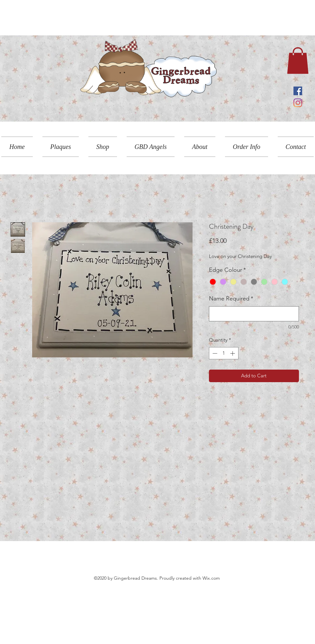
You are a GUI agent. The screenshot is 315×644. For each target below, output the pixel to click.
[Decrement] (214, 353)
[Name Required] (254, 314)
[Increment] (233, 353)
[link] (298, 60)
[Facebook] (298, 91)
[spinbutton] (224, 353)
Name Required (231, 299)
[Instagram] (298, 103)
